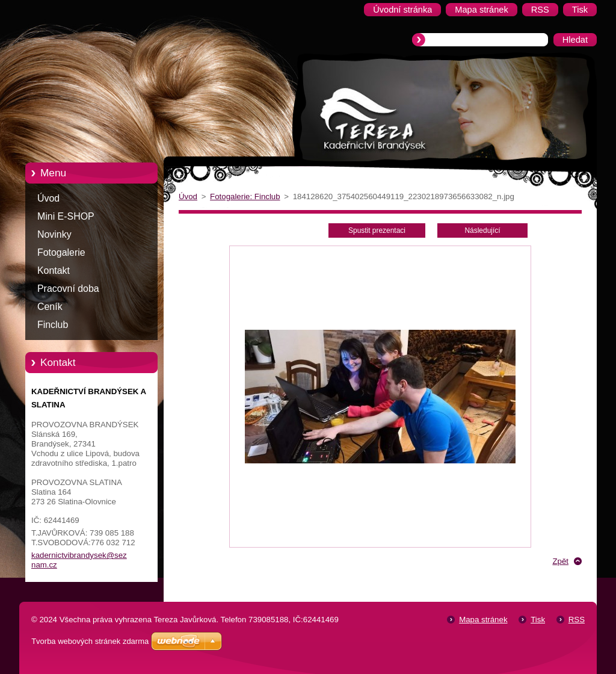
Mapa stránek (483, 620)
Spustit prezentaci (377, 230)
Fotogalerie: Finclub (245, 196)
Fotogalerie (61, 252)
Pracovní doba (68, 289)
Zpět (560, 561)
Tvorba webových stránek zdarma (90, 641)
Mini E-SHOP (66, 216)
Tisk (538, 620)
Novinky (54, 234)
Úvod (48, 198)
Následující (482, 230)
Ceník (50, 307)
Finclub (53, 325)
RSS (577, 620)
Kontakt (54, 271)
